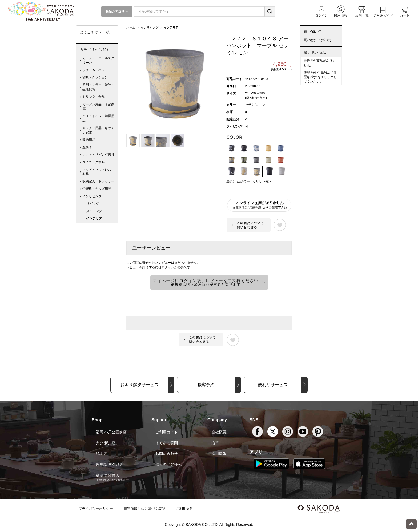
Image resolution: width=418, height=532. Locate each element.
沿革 (215, 443)
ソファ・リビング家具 (98, 155)
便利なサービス (273, 385)
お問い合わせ (167, 454)
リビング (93, 204)
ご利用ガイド (167, 432)
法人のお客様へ (168, 465)
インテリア (94, 218)
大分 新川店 (106, 443)
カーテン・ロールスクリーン (98, 60)
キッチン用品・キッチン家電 (98, 130)
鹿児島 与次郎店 (109, 465)
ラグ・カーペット (95, 70)
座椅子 (87, 147)
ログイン (168, 267)
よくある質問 (167, 443)
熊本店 (101, 454)
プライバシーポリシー (96, 509)
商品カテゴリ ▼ (117, 11)
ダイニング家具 (94, 162)
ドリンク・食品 (94, 97)
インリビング (92, 196)
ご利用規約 (185, 509)
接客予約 (206, 385)
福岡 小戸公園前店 (111, 432)
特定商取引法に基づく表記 (144, 509)
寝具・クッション (95, 77)
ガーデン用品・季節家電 (98, 107)
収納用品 (89, 140)
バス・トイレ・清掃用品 (98, 118)
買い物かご (313, 31)
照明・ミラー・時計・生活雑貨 (98, 87)
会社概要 (219, 432)
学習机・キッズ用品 (97, 189)
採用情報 (219, 454)
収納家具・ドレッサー (98, 181)
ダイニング (94, 211)
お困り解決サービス (139, 385)
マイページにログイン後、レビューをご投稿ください (206, 282)
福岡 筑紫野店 (107, 475)
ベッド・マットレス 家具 (98, 172)
